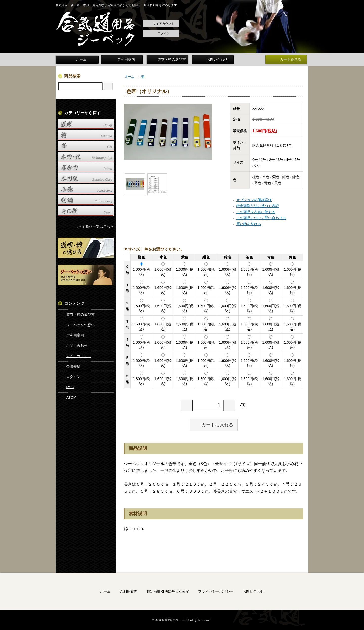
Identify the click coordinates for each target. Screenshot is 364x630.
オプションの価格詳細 (254, 199)
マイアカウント (161, 24)
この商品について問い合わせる (261, 217)
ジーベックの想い (77, 324)
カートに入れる (214, 424)
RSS (66, 386)
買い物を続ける (249, 223)
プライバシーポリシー (216, 591)
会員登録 (70, 366)
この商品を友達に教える (256, 211)
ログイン (161, 34)
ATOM (67, 397)
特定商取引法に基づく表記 (258, 205)
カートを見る (287, 59)
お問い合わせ (214, 59)
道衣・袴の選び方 (168, 59)
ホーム (77, 59)
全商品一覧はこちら (98, 226)
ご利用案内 (123, 59)
